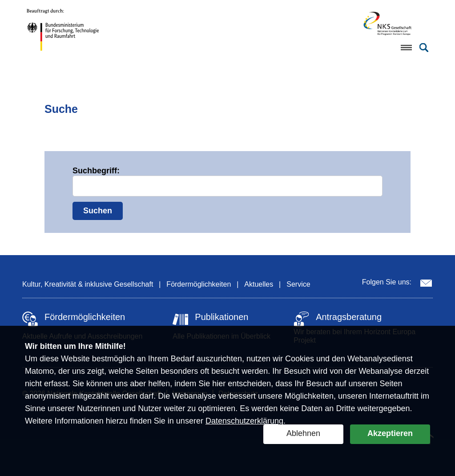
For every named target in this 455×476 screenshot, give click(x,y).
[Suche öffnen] (424, 48)
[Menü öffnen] (406, 48)
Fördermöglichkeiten (199, 284)
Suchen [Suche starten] (98, 211)
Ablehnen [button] (303, 433)
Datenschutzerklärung (244, 421)
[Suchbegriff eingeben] (227, 186)
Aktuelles (259, 284)
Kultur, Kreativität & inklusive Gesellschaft (88, 284)
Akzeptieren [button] (390, 433)
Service (298, 284)
